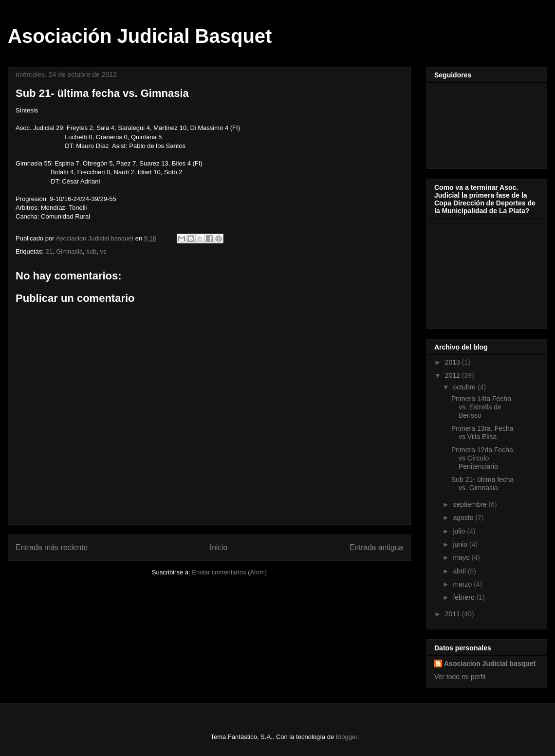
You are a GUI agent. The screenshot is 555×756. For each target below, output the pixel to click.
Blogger (347, 737)
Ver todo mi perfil (460, 677)
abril (460, 571)
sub (91, 251)
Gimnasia (69, 251)
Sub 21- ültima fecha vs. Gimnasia (482, 484)
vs (103, 251)
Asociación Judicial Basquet (140, 36)
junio (461, 544)
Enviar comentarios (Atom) (229, 572)
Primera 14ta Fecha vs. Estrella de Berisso (481, 407)
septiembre (471, 504)
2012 (453, 375)
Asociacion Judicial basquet (490, 664)
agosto (464, 517)
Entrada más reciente (52, 547)
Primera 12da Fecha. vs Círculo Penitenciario (483, 458)
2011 (453, 614)
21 (49, 251)
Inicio (219, 547)
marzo (463, 584)
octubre (465, 387)
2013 (453, 362)
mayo (462, 557)
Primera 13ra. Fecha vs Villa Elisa (482, 433)
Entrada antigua (376, 547)
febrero (464, 597)
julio (460, 531)
